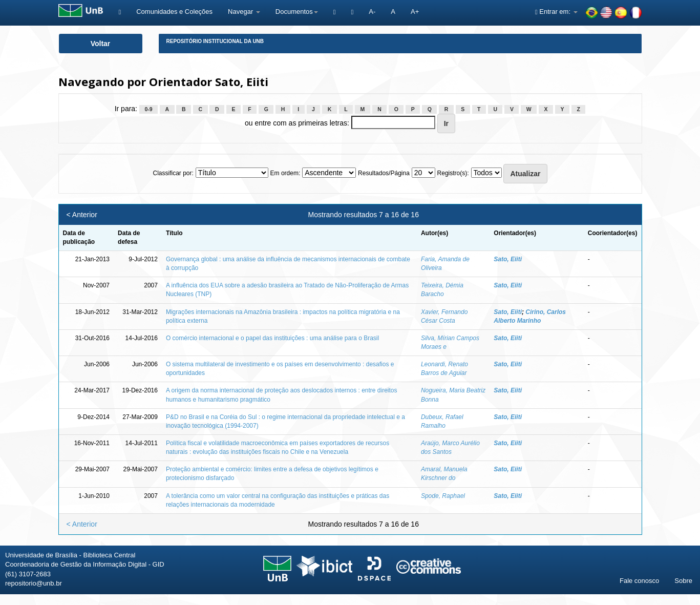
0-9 (148, 109)
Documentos (297, 12)
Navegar (244, 12)
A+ (415, 12)
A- (372, 12)
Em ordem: (285, 173)
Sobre (683, 581)
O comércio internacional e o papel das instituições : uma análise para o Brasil (272, 338)
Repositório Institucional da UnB (215, 41)
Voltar (101, 44)
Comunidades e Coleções (174, 12)
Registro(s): (453, 173)
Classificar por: (173, 173)
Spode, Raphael (443, 496)
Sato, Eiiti (508, 259)
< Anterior (82, 215)
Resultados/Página (384, 173)
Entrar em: (556, 12)
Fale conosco (639, 581)
